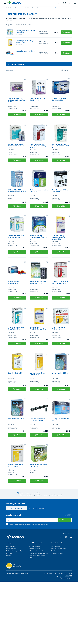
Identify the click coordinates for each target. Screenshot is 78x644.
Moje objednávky (11, 548)
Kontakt (9, 556)
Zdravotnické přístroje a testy (17, 8)
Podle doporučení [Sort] (65, 70)
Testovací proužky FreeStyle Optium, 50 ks (25, 42)
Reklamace (10, 553)
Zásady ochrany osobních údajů (40, 524)
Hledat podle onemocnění (59, 548)
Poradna (54, 551)
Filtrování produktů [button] (17, 64)
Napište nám (17, 508)
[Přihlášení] (65, 3)
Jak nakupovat (11, 546)
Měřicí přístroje (31, 8)
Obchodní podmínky (35, 546)
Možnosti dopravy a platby (14, 551)
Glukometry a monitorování (44, 8)
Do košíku (17, 115)
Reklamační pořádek (35, 548)
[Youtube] (71, 537)
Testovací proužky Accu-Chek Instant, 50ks (25, 31)
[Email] (39, 520)
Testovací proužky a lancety (61, 8)
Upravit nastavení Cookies (65, 579)
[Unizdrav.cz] (14, 3)
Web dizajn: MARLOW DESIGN (64, 577)
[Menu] (5, 3)
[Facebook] (61, 537)
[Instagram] (66, 537)
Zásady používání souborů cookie (38, 553)
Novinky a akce (56, 546)
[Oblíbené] (70, 3)
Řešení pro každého (57, 553)
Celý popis (10, 20)
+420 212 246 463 (37, 508)
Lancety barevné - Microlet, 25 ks (26, 52)
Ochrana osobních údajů (36, 551)
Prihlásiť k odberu (64, 520)
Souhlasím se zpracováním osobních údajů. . (29, 524)
